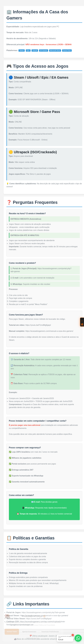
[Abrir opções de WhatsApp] (78, 638)
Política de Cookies (33, 638)
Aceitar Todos (12, 632)
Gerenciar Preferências (50, 632)
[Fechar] (73, 635)
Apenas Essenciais (29, 632)
